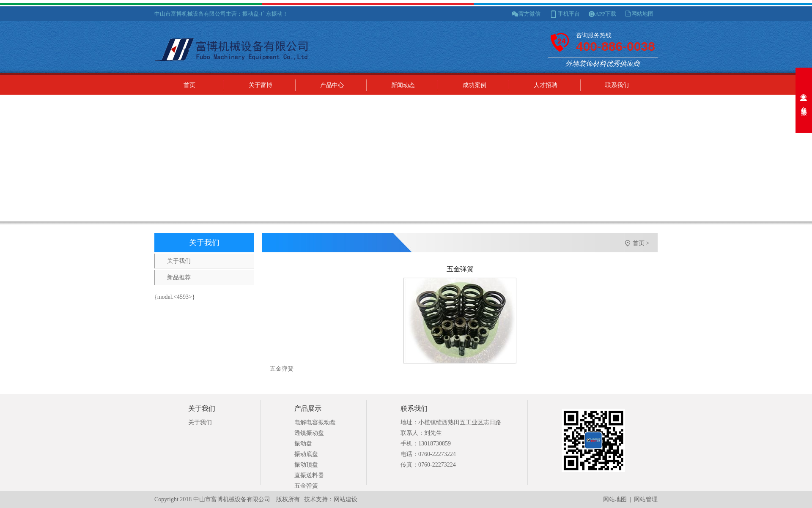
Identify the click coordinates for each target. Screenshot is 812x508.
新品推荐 (179, 277)
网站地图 (642, 14)
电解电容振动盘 (315, 422)
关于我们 (179, 261)
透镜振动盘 (309, 433)
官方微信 (529, 14)
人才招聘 (546, 85)
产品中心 (332, 85)
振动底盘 (306, 454)
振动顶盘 (306, 465)
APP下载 (606, 14)
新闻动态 (403, 85)
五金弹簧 (306, 486)
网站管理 (646, 499)
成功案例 (475, 85)
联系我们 (617, 85)
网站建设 (346, 499)
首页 (189, 85)
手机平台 (569, 14)
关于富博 (261, 85)
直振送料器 (309, 475)
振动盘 (303, 444)
